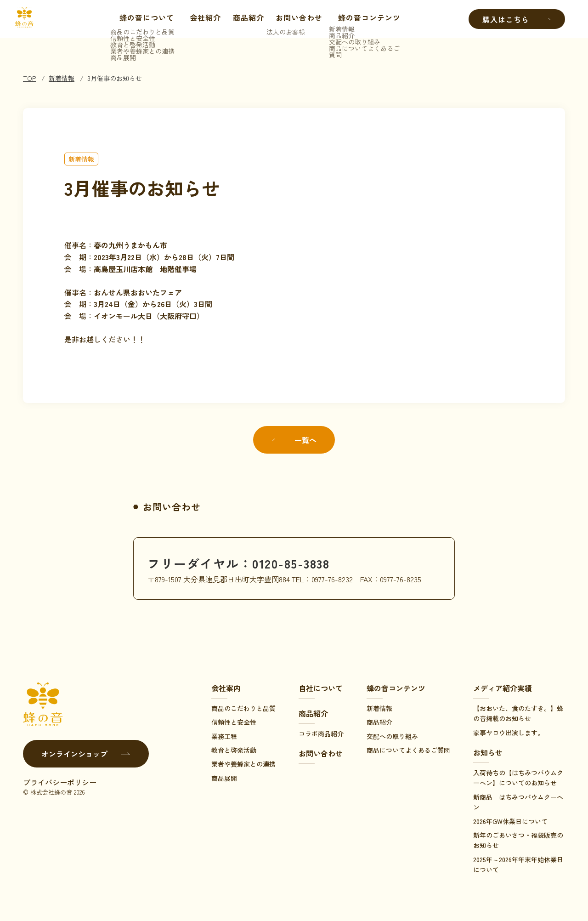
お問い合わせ (297, 19)
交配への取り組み (392, 736)
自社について (321, 688)
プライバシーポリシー (60, 782)
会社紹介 (203, 19)
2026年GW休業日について (510, 821)
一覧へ (294, 440)
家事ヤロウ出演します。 (509, 733)
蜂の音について (140, 19)
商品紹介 (246, 19)
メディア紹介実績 (503, 688)
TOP (29, 78)
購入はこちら (517, 19)
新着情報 (62, 78)
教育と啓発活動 (234, 750)
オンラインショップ (86, 754)
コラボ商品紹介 (321, 733)
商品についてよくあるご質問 (408, 750)
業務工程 (224, 736)
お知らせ (488, 752)
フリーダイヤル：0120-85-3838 (248, 563)
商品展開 (224, 778)
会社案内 (226, 688)
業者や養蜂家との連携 (243, 764)
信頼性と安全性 (234, 722)
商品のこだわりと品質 (243, 708)
